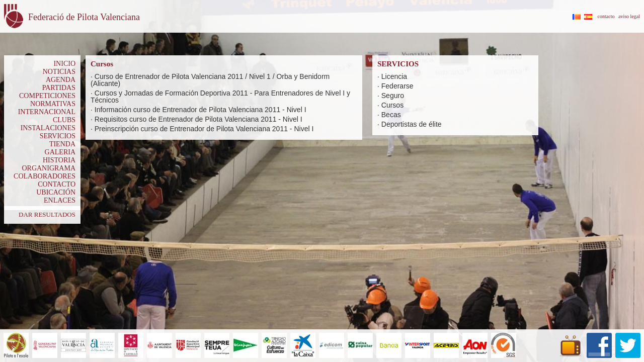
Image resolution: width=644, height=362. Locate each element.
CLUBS (64, 120)
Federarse (397, 86)
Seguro (393, 96)
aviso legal (629, 16)
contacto (606, 16)
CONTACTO (57, 184)
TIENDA (62, 144)
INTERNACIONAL (47, 112)
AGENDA (61, 80)
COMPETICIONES (47, 96)
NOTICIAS (59, 72)
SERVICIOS (58, 136)
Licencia (394, 76)
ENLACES (60, 200)
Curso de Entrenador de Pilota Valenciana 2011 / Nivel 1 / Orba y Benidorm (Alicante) (210, 80)
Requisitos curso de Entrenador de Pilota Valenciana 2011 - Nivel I (198, 119)
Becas (391, 115)
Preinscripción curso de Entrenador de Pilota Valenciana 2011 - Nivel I (204, 129)
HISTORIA (59, 160)
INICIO (64, 64)
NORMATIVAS (53, 104)
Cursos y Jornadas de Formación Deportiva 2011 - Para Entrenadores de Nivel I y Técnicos (220, 97)
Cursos (392, 105)
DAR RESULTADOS (47, 214)
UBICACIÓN (56, 192)
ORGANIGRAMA (49, 168)
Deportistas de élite (412, 124)
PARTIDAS (59, 88)
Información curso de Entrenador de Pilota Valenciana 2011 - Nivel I (200, 110)
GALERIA (60, 152)
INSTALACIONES (48, 128)
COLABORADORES (45, 176)
